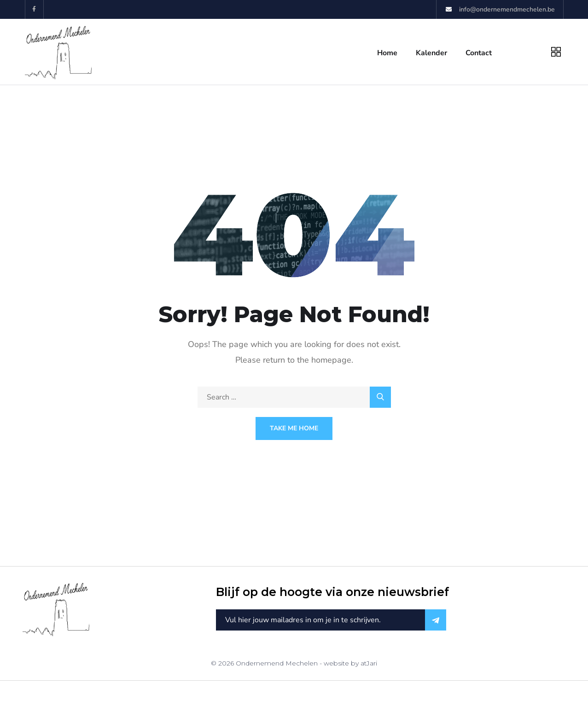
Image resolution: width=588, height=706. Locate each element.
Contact (479, 53)
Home (387, 53)
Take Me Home (294, 428)
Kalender (431, 53)
